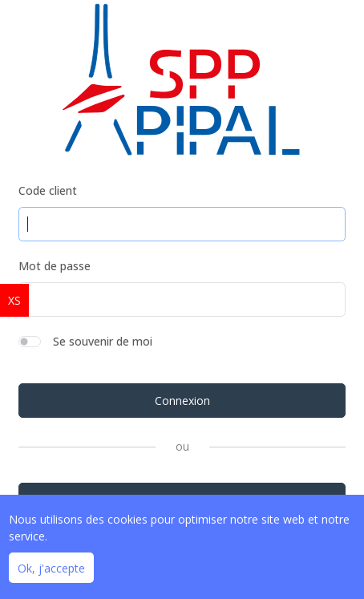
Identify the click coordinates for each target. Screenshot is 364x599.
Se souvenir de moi (103, 341)
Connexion (182, 401)
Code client (48, 190)
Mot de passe (55, 266)
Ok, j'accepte (51, 568)
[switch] (30, 342)
